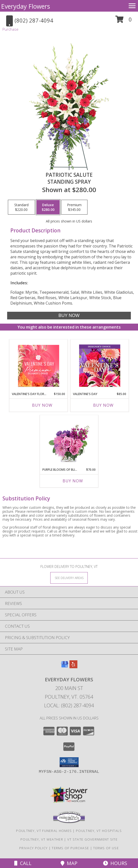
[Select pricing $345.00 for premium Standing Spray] (74, 207)
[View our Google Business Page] (65, 667)
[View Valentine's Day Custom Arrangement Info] (100, 366)
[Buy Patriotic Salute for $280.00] (69, 316)
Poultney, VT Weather (42, 839)
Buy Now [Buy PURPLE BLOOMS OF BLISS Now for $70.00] (73, 481)
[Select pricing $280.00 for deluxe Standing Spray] (48, 207)
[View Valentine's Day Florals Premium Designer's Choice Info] (39, 366)
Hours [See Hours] (115, 863)
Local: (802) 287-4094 (69, 705)
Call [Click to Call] (23, 863)
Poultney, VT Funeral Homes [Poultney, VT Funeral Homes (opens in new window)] (44, 831)
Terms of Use (106, 848)
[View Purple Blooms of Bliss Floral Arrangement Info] (69, 441)
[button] (124, 21)
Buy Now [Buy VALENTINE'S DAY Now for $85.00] (103, 405)
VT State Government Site (92, 839)
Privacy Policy (33, 848)
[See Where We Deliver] (69, 578)
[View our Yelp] (73, 667)
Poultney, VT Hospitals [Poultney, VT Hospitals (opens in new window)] (99, 831)
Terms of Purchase (70, 848)
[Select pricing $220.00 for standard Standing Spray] (21, 207)
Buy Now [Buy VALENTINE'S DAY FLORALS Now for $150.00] (42, 405)
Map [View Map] (69, 863)
